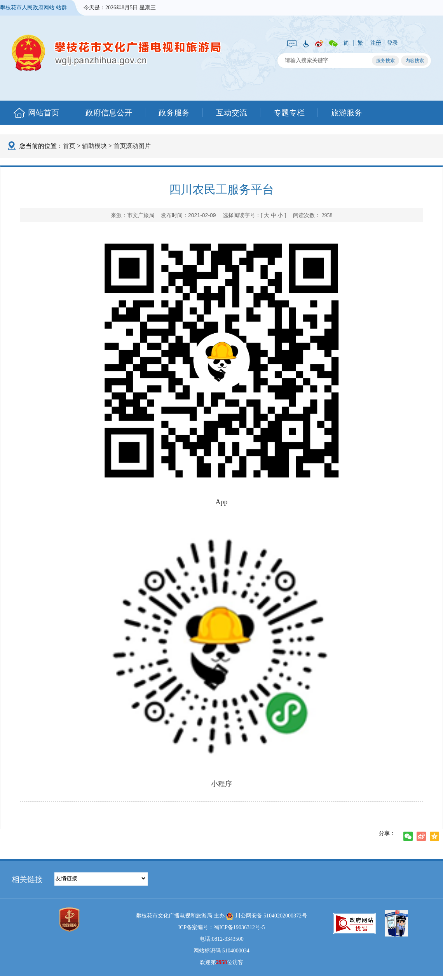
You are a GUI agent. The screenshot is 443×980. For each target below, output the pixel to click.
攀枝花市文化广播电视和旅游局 (117, 53)
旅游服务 (347, 113)
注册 (376, 43)
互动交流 (232, 113)
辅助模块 (94, 146)
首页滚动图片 (132, 146)
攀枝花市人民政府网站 (27, 8)
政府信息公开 (109, 113)
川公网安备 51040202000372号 (266, 916)
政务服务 (174, 113)
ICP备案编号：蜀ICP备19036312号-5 (221, 927)
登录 (392, 43)
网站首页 (44, 113)
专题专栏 (289, 113)
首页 (69, 146)
